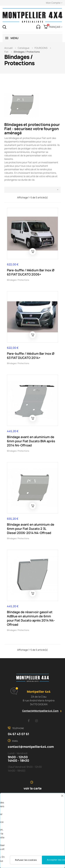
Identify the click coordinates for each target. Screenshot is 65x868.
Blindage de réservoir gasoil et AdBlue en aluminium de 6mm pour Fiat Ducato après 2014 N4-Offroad (31, 618)
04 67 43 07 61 (18, 734)
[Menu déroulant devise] (55, 27)
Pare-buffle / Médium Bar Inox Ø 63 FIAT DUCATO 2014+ (31, 356)
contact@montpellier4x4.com (40, 711)
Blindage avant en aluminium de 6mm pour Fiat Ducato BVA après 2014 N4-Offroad (31, 441)
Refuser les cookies (26, 860)
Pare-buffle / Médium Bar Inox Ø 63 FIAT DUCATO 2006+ (31, 272)
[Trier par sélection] (32, 190)
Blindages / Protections (18, 280)
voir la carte (33, 788)
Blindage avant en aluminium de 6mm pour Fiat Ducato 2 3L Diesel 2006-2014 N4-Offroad (31, 529)
